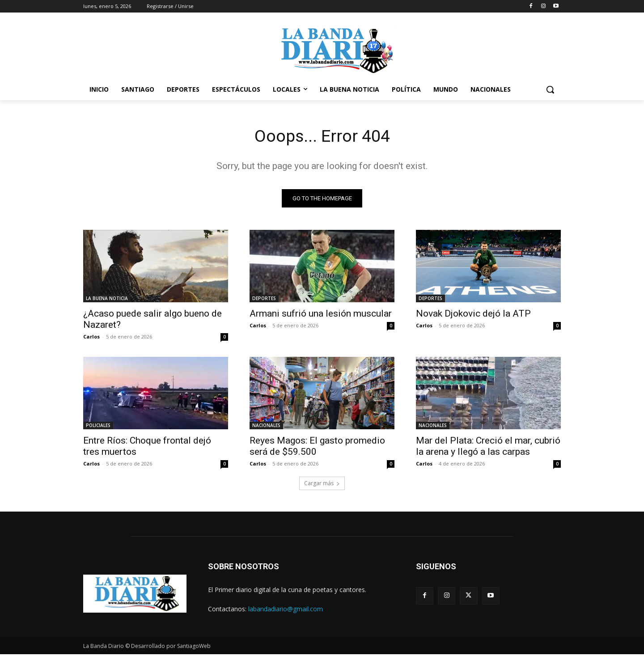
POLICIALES (98, 427)
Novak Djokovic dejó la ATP (473, 315)
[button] (550, 89)
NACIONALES (266, 427)
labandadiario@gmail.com (286, 611)
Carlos (91, 338)
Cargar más (322, 485)
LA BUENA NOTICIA (107, 300)
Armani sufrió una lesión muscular (321, 315)
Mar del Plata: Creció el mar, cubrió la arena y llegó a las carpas (488, 448)
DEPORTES (264, 300)
